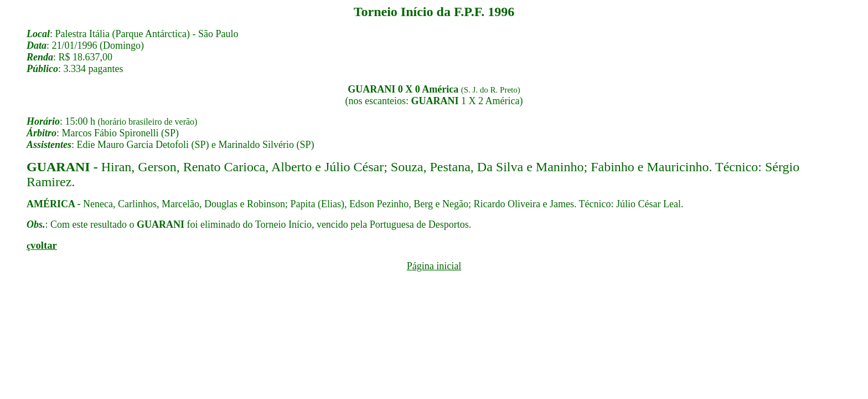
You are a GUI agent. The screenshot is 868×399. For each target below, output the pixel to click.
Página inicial (434, 266)
